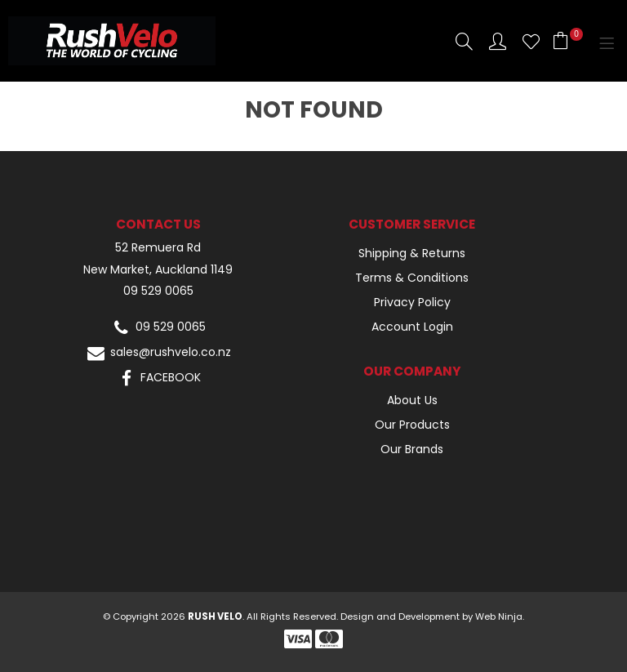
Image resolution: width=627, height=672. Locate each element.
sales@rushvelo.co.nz (158, 353)
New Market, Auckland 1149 (158, 270)
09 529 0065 (158, 291)
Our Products (412, 425)
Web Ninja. (500, 616)
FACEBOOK (158, 378)
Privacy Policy (412, 302)
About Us (412, 400)
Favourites (531, 41)
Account (498, 41)
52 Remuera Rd (158, 248)
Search (464, 41)
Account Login (412, 327)
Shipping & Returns (412, 253)
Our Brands (412, 449)
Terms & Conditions (412, 278)
